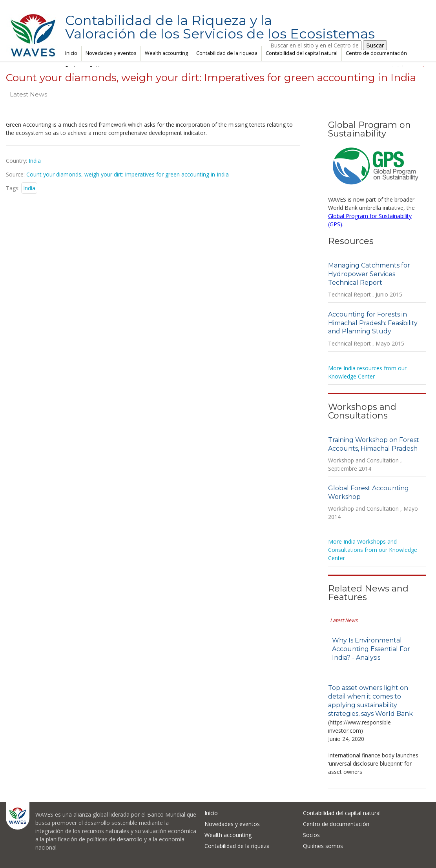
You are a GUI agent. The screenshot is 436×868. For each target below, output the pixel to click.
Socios (311, 835)
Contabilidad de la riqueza (227, 53)
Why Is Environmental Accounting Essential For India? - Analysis (371, 649)
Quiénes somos (323, 846)
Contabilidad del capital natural (302, 53)
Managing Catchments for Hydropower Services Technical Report (369, 274)
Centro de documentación (376, 53)
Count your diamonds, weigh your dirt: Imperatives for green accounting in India (128, 174)
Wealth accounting (166, 53)
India (29, 188)
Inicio (71, 53)
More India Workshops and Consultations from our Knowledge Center (373, 550)
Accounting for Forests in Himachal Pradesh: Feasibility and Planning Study (373, 323)
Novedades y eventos (111, 53)
